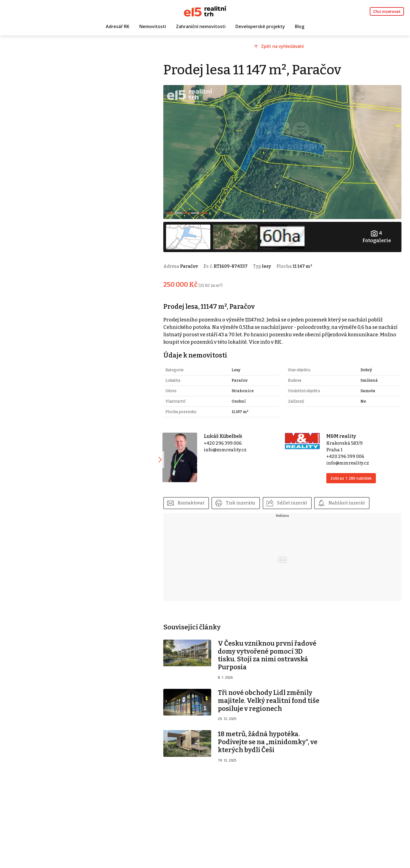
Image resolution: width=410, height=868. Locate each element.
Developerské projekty (260, 27)
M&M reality (344, 432)
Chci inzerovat (387, 11)
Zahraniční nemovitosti (201, 27)
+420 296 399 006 (231, 439)
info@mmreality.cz (233, 445)
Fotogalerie (377, 233)
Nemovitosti (153, 27)
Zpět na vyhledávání (287, 49)
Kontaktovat (201, 499)
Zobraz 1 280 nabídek (354, 474)
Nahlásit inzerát (357, 499)
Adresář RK (118, 27)
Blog (300, 27)
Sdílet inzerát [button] (302, 499)
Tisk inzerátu (251, 499)
